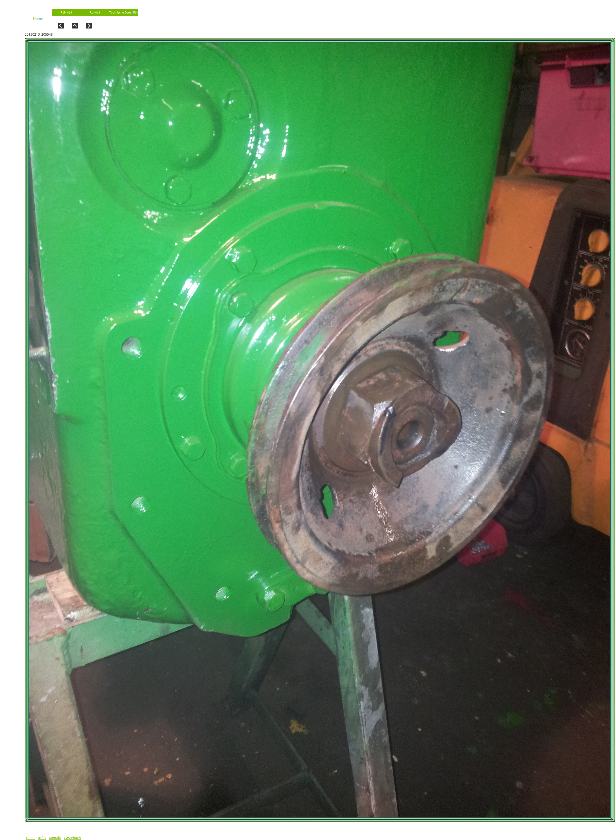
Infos (42, 838)
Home (31, 838)
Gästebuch (72, 838)
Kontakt (55, 838)
